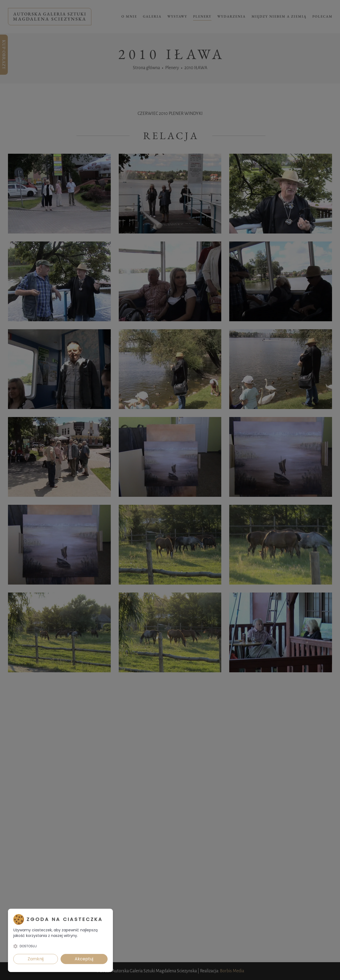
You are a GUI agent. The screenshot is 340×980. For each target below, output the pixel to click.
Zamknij (36, 959)
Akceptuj (84, 959)
